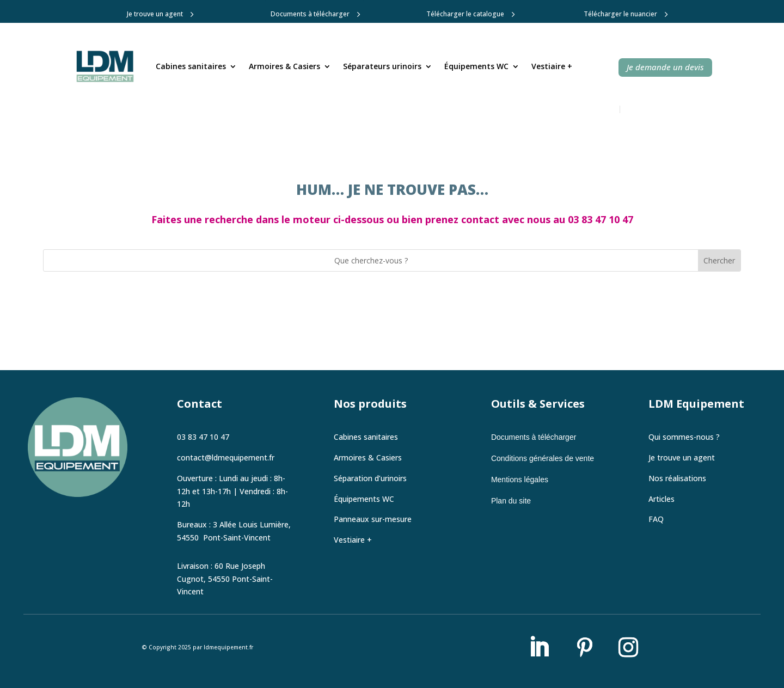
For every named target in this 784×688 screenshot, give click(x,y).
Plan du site (511, 501)
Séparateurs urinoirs (382, 66)
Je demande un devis (665, 67)
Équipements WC (476, 66)
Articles (661, 499)
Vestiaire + (552, 66)
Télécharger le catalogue (465, 14)
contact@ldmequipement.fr (226, 457)
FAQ (656, 519)
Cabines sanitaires (191, 66)
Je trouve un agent (155, 14)
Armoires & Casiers (284, 66)
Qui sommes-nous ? (684, 437)
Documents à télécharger (310, 14)
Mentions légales (520, 480)
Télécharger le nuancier (620, 14)
